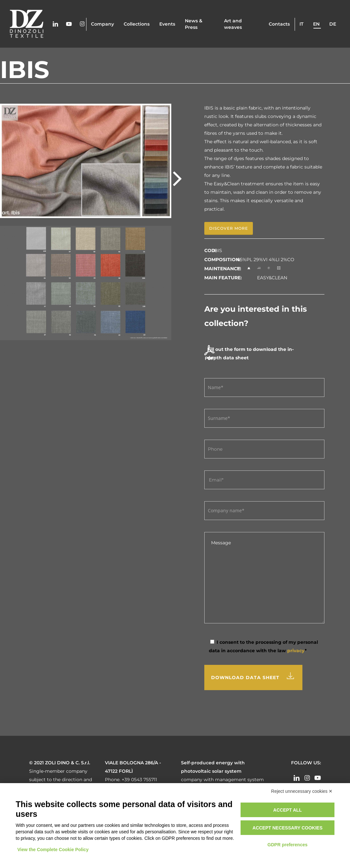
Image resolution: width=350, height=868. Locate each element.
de (333, 24)
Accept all (288, 810)
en (316, 24)
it (301, 24)
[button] (229, 228)
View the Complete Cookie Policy (53, 850)
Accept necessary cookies (288, 828)
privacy (296, 651)
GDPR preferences (288, 845)
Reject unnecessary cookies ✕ (302, 791)
